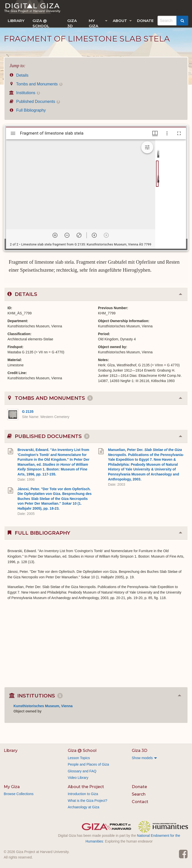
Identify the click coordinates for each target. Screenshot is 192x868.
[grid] (171, 194)
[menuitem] (16, 21)
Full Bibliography (28, 110)
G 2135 (28, 412)
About (120, 21)
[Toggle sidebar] (13, 133)
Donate (145, 21)
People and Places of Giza (88, 764)
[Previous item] (94, 235)
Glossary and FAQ (82, 771)
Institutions (25, 93)
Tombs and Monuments (36, 84)
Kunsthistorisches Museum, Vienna (43, 706)
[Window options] (167, 133)
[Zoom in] (55, 235)
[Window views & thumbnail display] (155, 133)
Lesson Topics (79, 758)
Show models (142, 758)
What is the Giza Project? (87, 801)
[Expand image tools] (147, 147)
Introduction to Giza (83, 794)
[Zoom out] (67, 235)
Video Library (78, 778)
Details (19, 75)
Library (16, 21)
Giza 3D (72, 23)
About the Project (86, 787)
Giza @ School (41, 23)
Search (139, 794)
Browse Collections (19, 794)
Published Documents (35, 102)
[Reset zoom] (79, 235)
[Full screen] (179, 133)
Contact (140, 802)
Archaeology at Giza (83, 807)
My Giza (93, 23)
